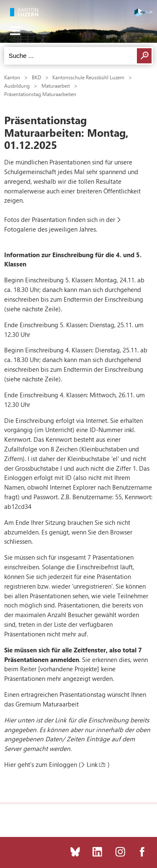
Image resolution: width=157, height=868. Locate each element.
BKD (36, 77)
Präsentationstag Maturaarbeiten (40, 94)
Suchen (144, 56)
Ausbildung (17, 86)
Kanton (12, 77)
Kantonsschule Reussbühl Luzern (88, 77)
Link (92, 764)
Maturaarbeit (56, 86)
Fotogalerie (20, 229)
